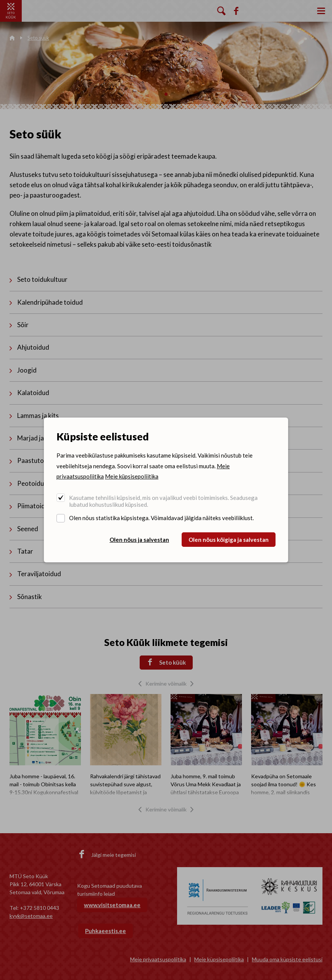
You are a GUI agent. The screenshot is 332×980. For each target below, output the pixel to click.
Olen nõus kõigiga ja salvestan (229, 540)
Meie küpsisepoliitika (132, 476)
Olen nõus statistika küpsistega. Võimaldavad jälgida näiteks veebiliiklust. (161, 518)
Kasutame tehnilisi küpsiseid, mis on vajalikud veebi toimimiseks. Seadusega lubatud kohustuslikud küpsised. (163, 501)
